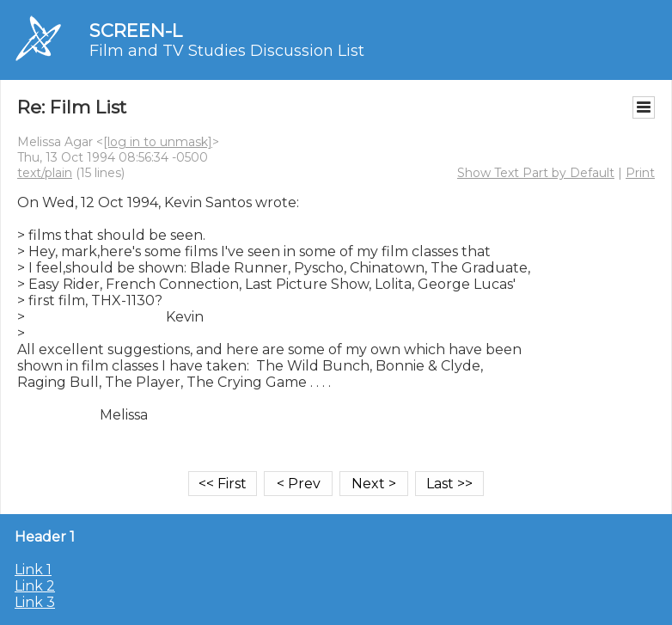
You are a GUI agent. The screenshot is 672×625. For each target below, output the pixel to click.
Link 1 (33, 570)
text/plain (45, 173)
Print (640, 173)
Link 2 (35, 586)
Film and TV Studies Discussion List (227, 51)
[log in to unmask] (158, 142)
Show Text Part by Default (536, 173)
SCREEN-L (136, 31)
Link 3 (35, 602)
